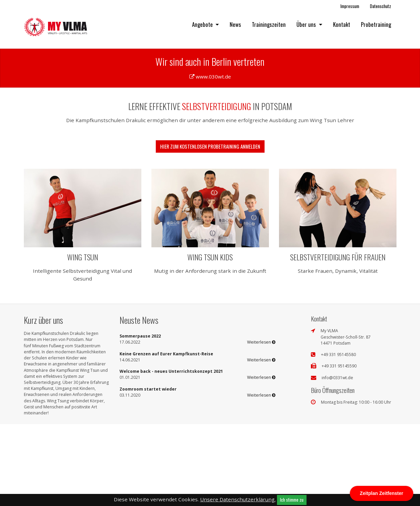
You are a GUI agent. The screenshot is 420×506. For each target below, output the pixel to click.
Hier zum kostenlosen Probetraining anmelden (210, 228)
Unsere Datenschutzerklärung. (238, 499)
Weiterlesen (261, 424)
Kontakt (342, 24)
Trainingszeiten (269, 24)
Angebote (203, 24)
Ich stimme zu (292, 500)
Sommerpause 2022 (140, 418)
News (235, 24)
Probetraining (376, 24)
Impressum (350, 6)
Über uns (307, 24)
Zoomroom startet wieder (148, 471)
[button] (32, 86)
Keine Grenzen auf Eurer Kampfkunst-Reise (166, 435)
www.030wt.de (213, 158)
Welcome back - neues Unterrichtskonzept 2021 (171, 453)
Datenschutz (381, 6)
